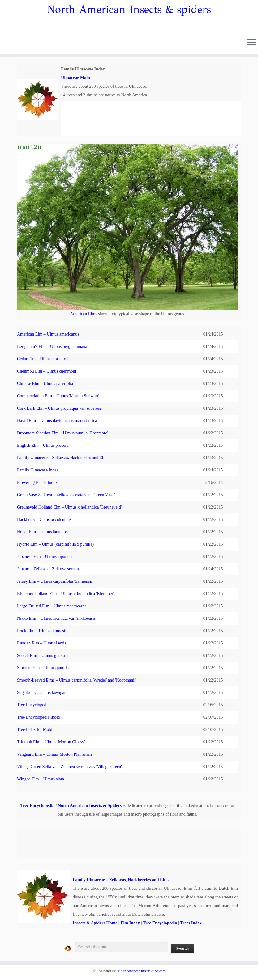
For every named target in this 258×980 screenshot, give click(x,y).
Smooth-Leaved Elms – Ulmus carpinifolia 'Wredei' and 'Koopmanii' (77, 680)
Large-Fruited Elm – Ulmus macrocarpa (52, 606)
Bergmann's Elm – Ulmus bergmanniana (52, 346)
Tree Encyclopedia (33, 705)
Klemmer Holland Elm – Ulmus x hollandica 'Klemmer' (65, 594)
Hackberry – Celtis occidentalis (44, 520)
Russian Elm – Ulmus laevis (42, 643)
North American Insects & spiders (129, 10)
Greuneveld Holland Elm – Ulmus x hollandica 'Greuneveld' (69, 507)
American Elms (83, 314)
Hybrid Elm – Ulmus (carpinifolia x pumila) (55, 544)
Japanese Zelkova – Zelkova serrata (48, 569)
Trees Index (191, 923)
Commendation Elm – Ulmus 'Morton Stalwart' (58, 396)
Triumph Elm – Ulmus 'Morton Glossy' (51, 742)
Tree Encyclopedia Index (39, 717)
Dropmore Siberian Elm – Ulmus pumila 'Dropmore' (62, 433)
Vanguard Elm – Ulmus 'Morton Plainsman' (55, 754)
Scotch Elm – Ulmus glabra (41, 655)
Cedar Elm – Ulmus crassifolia (44, 359)
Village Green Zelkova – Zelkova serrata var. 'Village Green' (69, 767)
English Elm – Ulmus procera (43, 445)
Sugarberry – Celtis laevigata (42, 693)
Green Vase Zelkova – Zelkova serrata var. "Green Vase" (66, 495)
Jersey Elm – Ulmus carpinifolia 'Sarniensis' (55, 581)
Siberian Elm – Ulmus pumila (43, 668)
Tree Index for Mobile (36, 730)
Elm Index (130, 923)
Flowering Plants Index (37, 482)
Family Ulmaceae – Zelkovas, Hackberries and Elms (63, 458)
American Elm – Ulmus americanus (48, 334)
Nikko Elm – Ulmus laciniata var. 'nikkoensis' (57, 618)
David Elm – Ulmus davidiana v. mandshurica (57, 421)
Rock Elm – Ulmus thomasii (42, 631)
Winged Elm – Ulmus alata (41, 779)
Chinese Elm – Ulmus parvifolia (45, 384)
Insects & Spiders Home (95, 923)
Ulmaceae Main (75, 78)
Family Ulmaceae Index (38, 470)
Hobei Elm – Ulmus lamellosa (43, 532)
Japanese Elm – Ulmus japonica (45, 557)
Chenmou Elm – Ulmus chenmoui (47, 371)
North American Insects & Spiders (90, 806)
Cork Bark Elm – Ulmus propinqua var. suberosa (59, 408)
